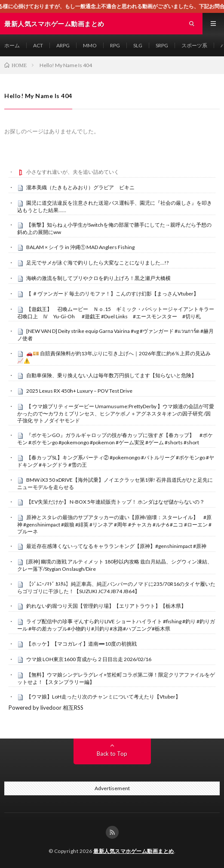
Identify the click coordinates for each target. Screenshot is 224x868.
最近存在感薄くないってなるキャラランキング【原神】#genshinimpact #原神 (116, 546)
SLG (138, 45)
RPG (115, 45)
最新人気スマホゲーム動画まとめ (134, 851)
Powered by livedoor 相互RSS (46, 708)
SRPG (162, 45)
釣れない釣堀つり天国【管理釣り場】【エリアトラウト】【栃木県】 (106, 606)
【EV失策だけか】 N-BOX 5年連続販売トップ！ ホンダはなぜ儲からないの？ (115, 502)
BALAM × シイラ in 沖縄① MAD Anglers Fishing (80, 247)
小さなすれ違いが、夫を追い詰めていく (73, 172)
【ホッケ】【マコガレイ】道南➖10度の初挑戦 (81, 644)
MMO (90, 45)
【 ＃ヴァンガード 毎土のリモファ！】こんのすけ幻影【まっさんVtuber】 (112, 294)
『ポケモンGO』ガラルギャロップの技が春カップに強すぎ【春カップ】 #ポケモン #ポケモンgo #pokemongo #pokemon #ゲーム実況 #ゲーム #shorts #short (115, 439)
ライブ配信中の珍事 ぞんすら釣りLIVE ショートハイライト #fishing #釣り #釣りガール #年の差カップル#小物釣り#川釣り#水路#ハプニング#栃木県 (116, 625)
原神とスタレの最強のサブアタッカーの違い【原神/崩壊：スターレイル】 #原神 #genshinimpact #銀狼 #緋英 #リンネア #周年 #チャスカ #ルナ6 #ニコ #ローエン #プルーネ (114, 524)
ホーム (12, 45)
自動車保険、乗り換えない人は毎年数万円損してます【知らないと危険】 (111, 375)
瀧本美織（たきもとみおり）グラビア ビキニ (80, 187)
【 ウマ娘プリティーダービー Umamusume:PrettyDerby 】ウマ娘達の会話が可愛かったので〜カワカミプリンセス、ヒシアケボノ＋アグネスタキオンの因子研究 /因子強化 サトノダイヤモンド (116, 413)
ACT (38, 45)
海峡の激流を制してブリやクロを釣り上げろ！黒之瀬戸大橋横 (98, 278)
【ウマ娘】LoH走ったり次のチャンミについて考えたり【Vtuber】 (103, 697)
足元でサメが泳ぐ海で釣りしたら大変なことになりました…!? (97, 263)
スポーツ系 (194, 45)
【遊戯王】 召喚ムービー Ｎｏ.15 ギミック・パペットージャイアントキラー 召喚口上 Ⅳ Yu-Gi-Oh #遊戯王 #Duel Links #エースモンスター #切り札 (118, 313)
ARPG (63, 45)
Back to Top (112, 754)
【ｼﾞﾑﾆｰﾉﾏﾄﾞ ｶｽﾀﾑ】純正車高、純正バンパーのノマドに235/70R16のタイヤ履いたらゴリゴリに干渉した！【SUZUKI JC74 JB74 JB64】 (116, 588)
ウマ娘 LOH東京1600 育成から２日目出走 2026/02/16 (89, 659)
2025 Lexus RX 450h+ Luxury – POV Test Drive (79, 391)
